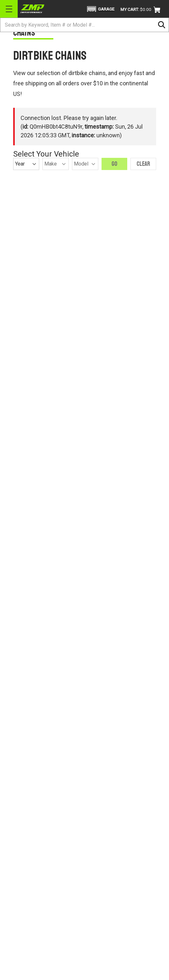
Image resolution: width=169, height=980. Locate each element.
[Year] (26, 164)
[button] (100, 9)
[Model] (85, 164)
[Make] (56, 164)
